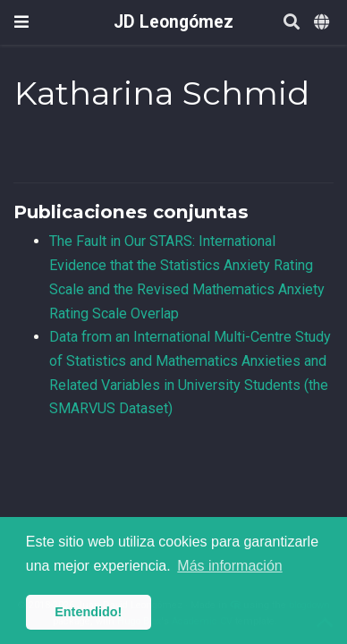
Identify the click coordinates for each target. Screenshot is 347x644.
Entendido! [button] (88, 612)
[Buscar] (292, 23)
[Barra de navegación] (21, 22)
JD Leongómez (173, 22)
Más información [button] (229, 566)
